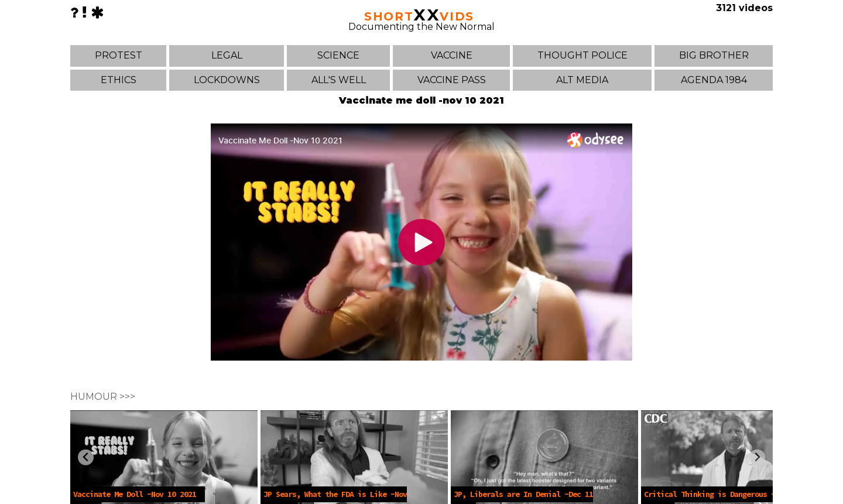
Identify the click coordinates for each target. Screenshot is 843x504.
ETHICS (119, 80)
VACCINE (452, 55)
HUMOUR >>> (103, 397)
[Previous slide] (86, 457)
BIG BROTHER (714, 55)
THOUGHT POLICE (582, 55)
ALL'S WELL (339, 80)
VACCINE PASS (452, 80)
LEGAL (227, 55)
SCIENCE (338, 55)
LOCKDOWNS (227, 80)
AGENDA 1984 (714, 80)
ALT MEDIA (582, 80)
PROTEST (119, 55)
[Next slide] (757, 457)
